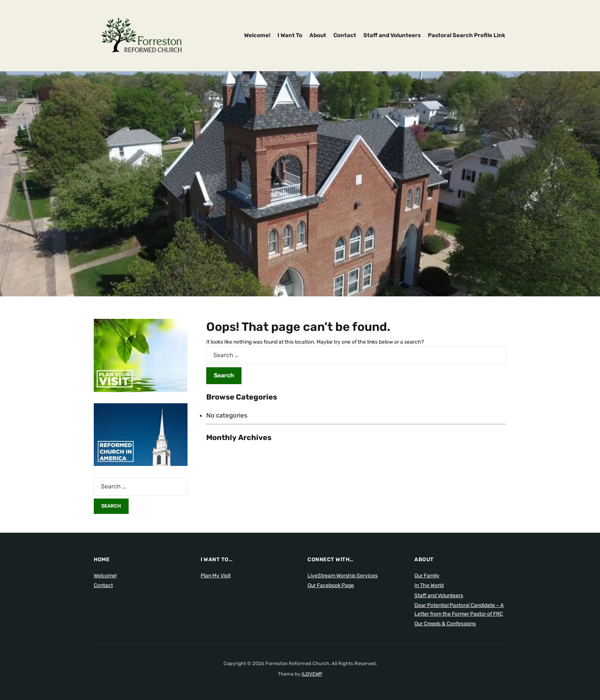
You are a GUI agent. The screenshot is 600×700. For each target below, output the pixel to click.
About (318, 35)
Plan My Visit (216, 576)
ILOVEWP (312, 674)
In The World (429, 585)
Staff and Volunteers (392, 35)
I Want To (290, 35)
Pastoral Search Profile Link (467, 35)
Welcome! (257, 35)
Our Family (427, 576)
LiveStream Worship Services (343, 576)
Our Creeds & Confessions (445, 624)
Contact (345, 35)
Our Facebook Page (331, 585)
